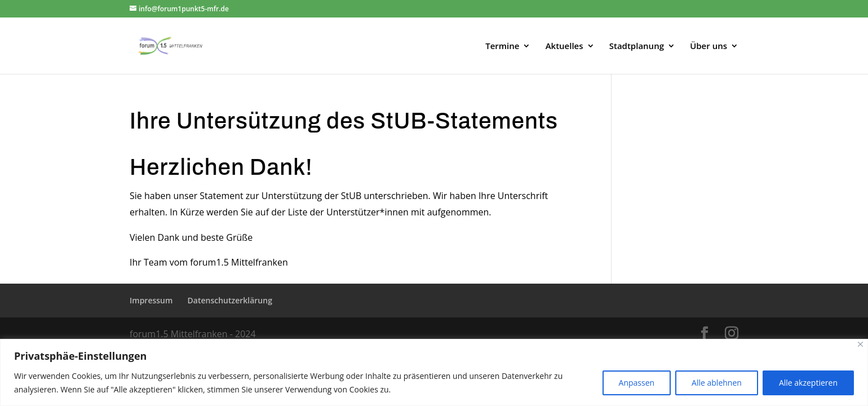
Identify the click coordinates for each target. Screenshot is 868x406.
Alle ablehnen (717, 383)
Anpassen (637, 383)
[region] (434, 372)
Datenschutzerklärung (230, 300)
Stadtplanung (637, 47)
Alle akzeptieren (808, 383)
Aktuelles (564, 47)
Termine (502, 47)
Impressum (151, 300)
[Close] (860, 344)
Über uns (708, 47)
